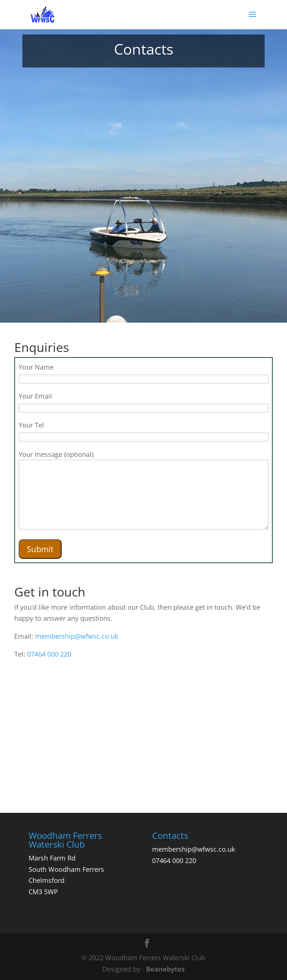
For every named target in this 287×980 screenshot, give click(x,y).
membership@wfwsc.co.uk (77, 636)
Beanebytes (165, 969)
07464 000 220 (49, 654)
